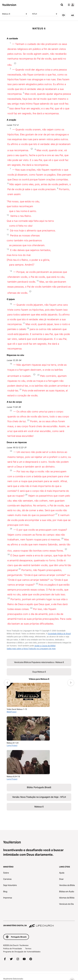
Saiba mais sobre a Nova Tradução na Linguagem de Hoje (31, 649)
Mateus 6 (15, 14)
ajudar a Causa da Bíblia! (45, 646)
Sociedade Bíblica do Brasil (59, 634)
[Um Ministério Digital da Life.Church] (39, 924)
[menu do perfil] (71, 5)
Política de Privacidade (13, 949)
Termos (28, 949)
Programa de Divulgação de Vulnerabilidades (22, 952)
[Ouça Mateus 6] (64, 15)
